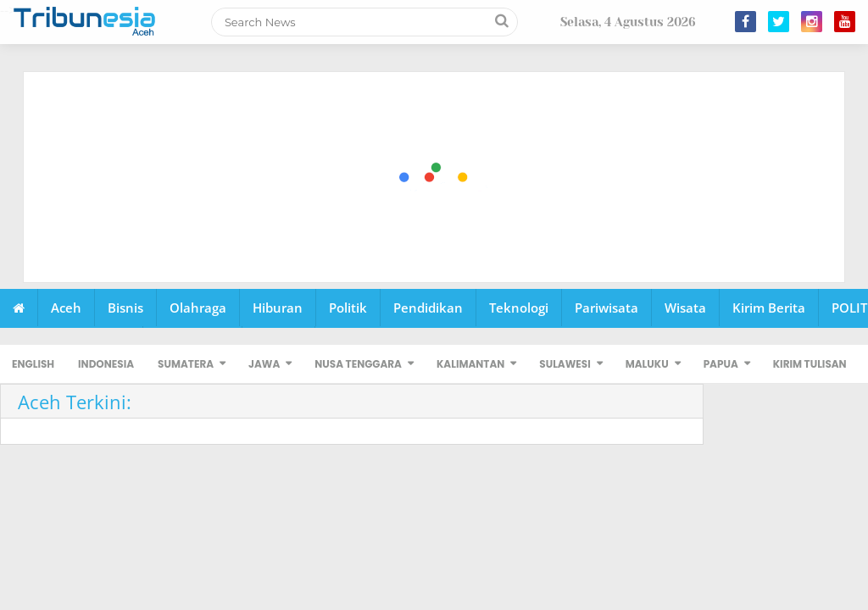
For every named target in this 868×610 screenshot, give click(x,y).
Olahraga (198, 308)
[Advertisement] (435, 178)
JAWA (264, 364)
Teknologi (519, 308)
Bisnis (125, 308)
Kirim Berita (769, 308)
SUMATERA (186, 364)
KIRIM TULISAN (810, 364)
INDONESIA (106, 364)
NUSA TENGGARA (358, 364)
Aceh (66, 308)
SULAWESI (565, 364)
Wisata (685, 308)
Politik (348, 308)
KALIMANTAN (470, 364)
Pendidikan (428, 308)
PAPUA (721, 364)
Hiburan (278, 308)
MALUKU (647, 364)
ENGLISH (33, 364)
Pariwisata (606, 308)
